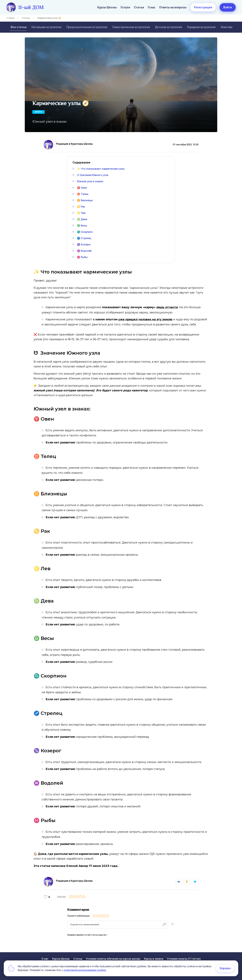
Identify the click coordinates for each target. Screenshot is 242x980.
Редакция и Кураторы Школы (74, 144)
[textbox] (118, 926)
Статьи (139, 7)
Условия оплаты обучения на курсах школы (113, 959)
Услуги (125, 7)
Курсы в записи (154, 959)
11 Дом (10, 18)
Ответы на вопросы (173, 7)
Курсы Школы (107, 7)
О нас (152, 7)
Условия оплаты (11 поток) (184, 959)
